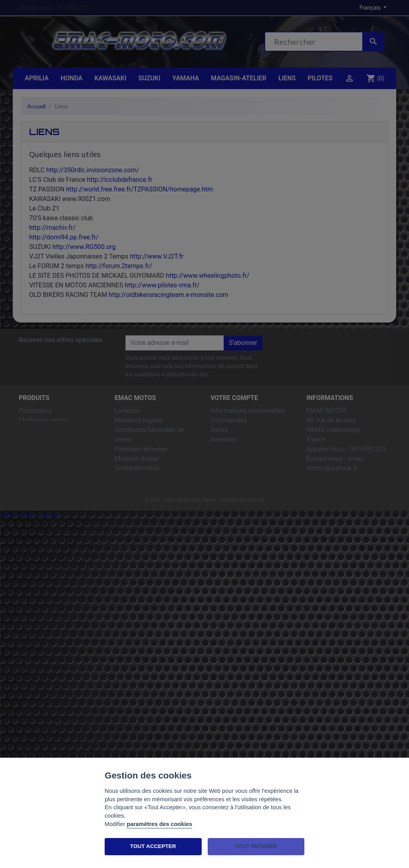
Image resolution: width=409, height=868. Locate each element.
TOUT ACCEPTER (153, 846)
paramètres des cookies (159, 824)
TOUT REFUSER (256, 846)
